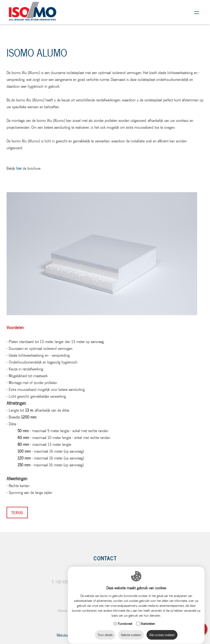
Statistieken (148, 627)
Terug (17, 512)
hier (19, 168)
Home (62, 611)
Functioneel (125, 627)
